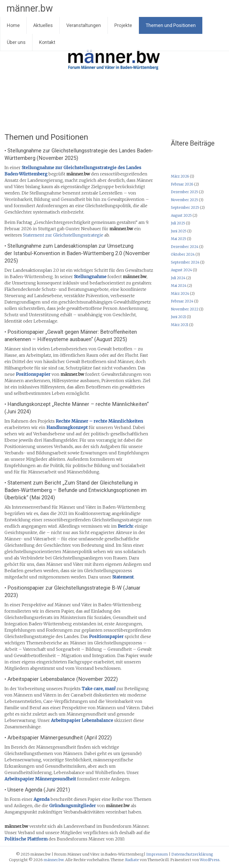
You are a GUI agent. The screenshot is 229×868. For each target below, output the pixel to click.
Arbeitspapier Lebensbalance (82, 720)
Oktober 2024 (183, 254)
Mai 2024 (179, 286)
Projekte (123, 25)
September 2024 (185, 262)
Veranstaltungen (84, 25)
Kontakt (47, 42)
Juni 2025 (179, 231)
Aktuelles (43, 25)
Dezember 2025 (184, 192)
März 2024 (180, 294)
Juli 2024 (178, 278)
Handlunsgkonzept (67, 427)
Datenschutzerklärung (192, 854)
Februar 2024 (182, 301)
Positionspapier (33, 374)
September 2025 (185, 208)
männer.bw (30, 8)
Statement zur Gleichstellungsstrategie (63, 235)
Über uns (16, 42)
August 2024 (181, 270)
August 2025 (181, 216)
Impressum (157, 854)
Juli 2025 (178, 223)
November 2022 (185, 309)
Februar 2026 (182, 184)
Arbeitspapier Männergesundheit (40, 779)
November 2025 (184, 200)
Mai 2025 (179, 239)
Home (13, 25)
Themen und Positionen (171, 25)
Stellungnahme (90, 277)
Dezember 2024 (185, 247)
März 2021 (180, 325)
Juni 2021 (178, 317)
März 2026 (180, 176)
